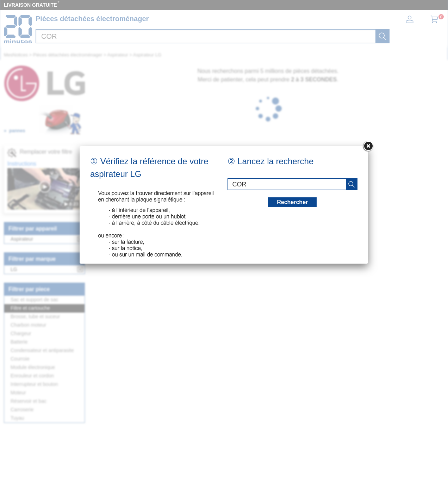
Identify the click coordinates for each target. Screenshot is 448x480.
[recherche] (351, 184)
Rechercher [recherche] (292, 202)
